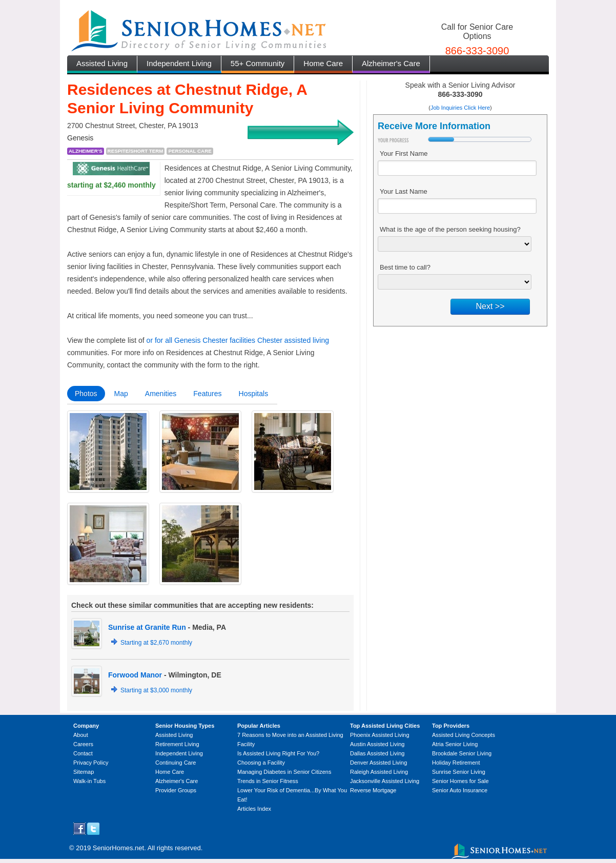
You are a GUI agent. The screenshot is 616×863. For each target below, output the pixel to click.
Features (207, 394)
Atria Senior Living (455, 744)
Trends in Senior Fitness (268, 781)
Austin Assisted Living (377, 744)
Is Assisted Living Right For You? (278, 753)
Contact (83, 753)
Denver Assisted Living (378, 763)
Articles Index (254, 809)
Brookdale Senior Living (462, 753)
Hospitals (254, 394)
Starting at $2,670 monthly (156, 643)
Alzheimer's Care (391, 63)
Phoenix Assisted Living (380, 735)
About (81, 735)
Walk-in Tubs (89, 781)
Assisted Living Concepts (464, 735)
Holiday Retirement (456, 763)
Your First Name (404, 153)
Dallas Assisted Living (377, 753)
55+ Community (258, 63)
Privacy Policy (91, 763)
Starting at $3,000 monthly (156, 690)
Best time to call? (405, 267)
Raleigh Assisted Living (379, 772)
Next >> (490, 306)
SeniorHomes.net (118, 848)
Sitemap (84, 772)
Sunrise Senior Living (459, 772)
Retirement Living (177, 744)
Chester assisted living (293, 340)
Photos (86, 394)
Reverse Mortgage (373, 790)
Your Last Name (404, 191)
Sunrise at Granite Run (147, 627)
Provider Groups (176, 790)
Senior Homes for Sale (460, 781)
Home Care (323, 63)
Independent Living (179, 63)
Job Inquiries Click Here (460, 108)
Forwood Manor (135, 675)
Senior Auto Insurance (460, 790)
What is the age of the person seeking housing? (450, 229)
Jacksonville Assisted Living (385, 781)
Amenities (161, 394)
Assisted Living (102, 63)
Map (121, 394)
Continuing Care (176, 763)
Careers (83, 744)
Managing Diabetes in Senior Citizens (284, 772)
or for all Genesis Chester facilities (201, 340)
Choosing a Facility (261, 763)
